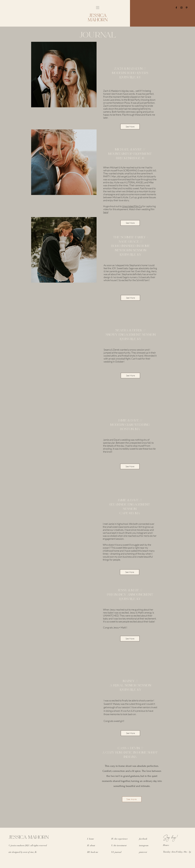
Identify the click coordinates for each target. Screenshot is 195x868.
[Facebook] (176, 8)
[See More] (130, 127)
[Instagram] (181, 8)
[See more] (132, 799)
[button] (98, 8)
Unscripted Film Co (132, 206)
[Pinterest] (187, 8)
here (106, 212)
